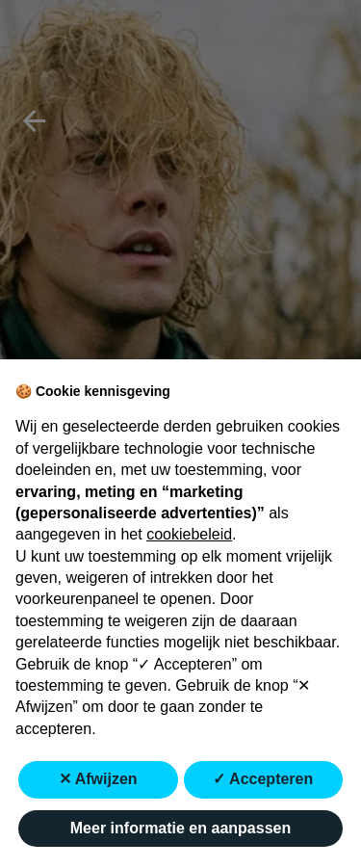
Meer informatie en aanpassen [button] (180, 828)
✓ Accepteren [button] (263, 779)
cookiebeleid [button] (189, 534)
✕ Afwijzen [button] (98, 779)
